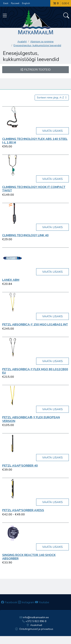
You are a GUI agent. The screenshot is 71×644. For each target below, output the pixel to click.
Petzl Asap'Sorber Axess (23, 510)
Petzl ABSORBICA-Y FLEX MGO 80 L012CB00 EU (35, 371)
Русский (15, 3)
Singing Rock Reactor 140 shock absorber (29, 557)
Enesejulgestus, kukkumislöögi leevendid (37, 45)
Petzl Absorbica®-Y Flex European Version (31, 419)
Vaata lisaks (52, 131)
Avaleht (22, 42)
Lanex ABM (11, 280)
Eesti (6, 3)
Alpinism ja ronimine (42, 42)
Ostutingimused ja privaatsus (34, 629)
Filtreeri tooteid (35, 70)
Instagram (26, 602)
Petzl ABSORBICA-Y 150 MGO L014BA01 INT (35, 324)
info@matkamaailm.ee (34, 617)
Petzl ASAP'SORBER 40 (20, 466)
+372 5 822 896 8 (34, 621)
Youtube (42, 602)
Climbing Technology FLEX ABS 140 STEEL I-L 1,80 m (35, 141)
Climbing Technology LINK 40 (25, 235)
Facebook (9, 602)
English (26, 3)
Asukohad (34, 625)
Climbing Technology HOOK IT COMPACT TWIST (34, 189)
